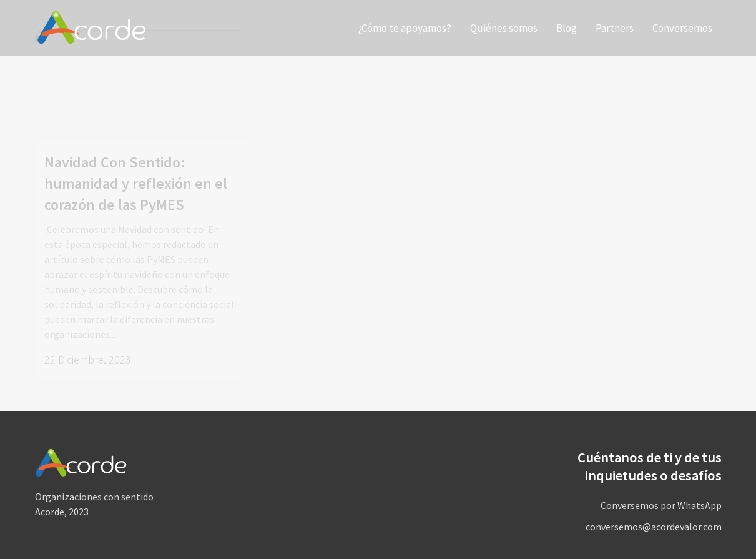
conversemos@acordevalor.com (654, 527)
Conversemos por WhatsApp (661, 505)
